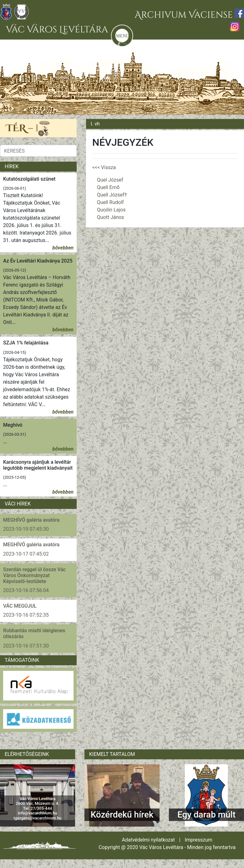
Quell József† (112, 195)
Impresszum (199, 840)
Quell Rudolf (110, 202)
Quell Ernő (108, 187)
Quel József (110, 180)
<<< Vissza (104, 167)
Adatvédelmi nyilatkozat (148, 840)
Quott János (110, 217)
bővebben (63, 248)
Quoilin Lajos (111, 210)
